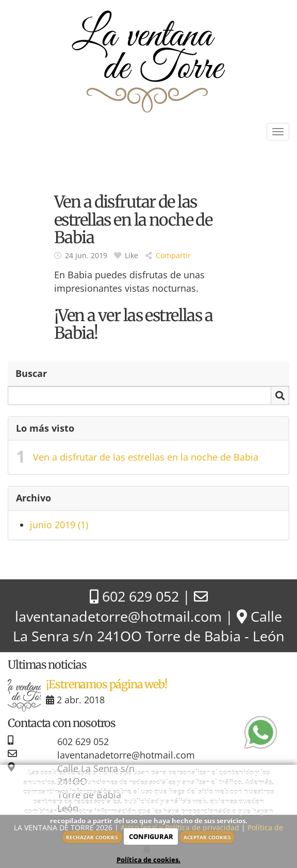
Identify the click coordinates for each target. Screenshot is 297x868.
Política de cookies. (148, 860)
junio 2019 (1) (59, 525)
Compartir (168, 255)
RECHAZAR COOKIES (92, 837)
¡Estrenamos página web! (106, 684)
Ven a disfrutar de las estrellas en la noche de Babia (146, 457)
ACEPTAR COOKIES (207, 837)
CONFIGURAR (151, 837)
